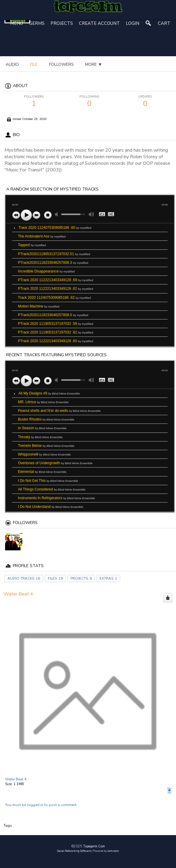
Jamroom (113, 851)
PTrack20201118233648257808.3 (53, 263)
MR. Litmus (43, 402)
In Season (42, 428)
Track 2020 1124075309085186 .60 (55, 228)
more (39, 64)
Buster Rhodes (46, 419)
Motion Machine (39, 306)
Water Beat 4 (16, 779)
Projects (62, 23)
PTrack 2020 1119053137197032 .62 (56, 332)
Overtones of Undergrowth (55, 463)
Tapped (32, 245)
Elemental (42, 472)
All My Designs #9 (49, 393)
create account (99, 23)
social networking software (74, 851)
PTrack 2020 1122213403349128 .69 (56, 280)
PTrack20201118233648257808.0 (53, 315)
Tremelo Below (46, 446)
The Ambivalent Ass (42, 236)
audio (12, 64)
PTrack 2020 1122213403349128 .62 (56, 289)
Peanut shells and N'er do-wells (59, 411)
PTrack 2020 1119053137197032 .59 (56, 324)
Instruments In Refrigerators (56, 498)
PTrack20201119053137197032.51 (54, 254)
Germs (37, 23)
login (133, 23)
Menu (17, 23)
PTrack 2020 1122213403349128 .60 (56, 341)
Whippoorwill (44, 454)
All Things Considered (52, 489)
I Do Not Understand (50, 507)
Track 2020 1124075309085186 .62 (54, 298)
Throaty (40, 437)
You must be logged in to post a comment (41, 805)
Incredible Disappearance (46, 271)
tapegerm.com (94, 846)
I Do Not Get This (48, 481)
